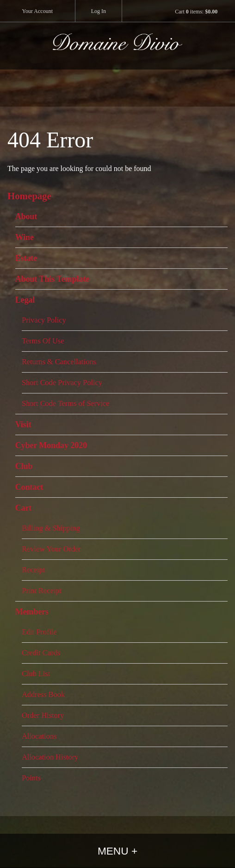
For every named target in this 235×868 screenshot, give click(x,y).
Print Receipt (42, 591)
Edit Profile (39, 632)
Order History (43, 715)
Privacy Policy (44, 320)
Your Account (37, 11)
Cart (24, 508)
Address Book (43, 694)
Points (31, 778)
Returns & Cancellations (59, 362)
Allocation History (50, 757)
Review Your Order (51, 549)
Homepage (29, 196)
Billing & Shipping (51, 528)
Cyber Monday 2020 (51, 445)
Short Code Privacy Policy (62, 383)
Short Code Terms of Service (65, 403)
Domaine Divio (117, 51)
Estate (26, 258)
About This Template (52, 279)
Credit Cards (41, 653)
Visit (23, 424)
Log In (99, 11)
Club (24, 466)
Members (32, 612)
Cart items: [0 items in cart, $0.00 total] (196, 12)
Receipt (33, 570)
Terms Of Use (43, 341)
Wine (25, 237)
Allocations (39, 736)
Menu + (117, 851)
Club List (36, 674)
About (26, 216)
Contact (29, 487)
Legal (25, 300)
